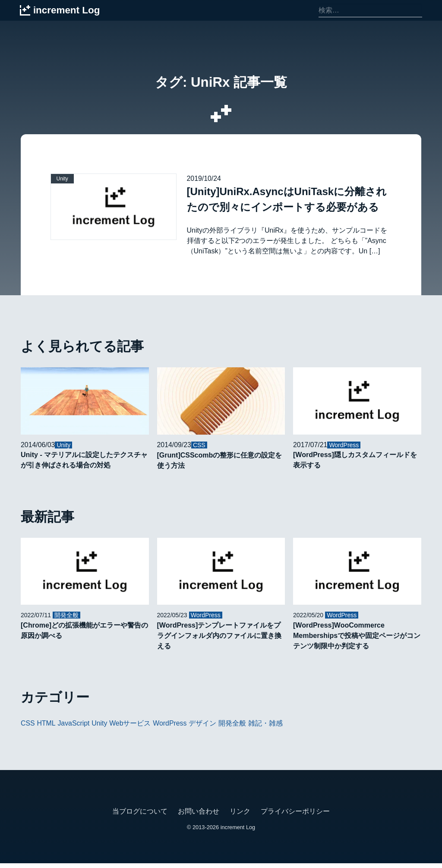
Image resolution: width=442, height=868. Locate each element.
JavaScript (74, 728)
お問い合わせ (199, 816)
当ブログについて (140, 816)
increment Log (238, 832)
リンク (240, 816)
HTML (47, 728)
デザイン (204, 728)
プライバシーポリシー (295, 816)
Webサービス (131, 728)
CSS (28, 728)
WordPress (171, 728)
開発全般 (234, 728)
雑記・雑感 (266, 728)
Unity (100, 728)
